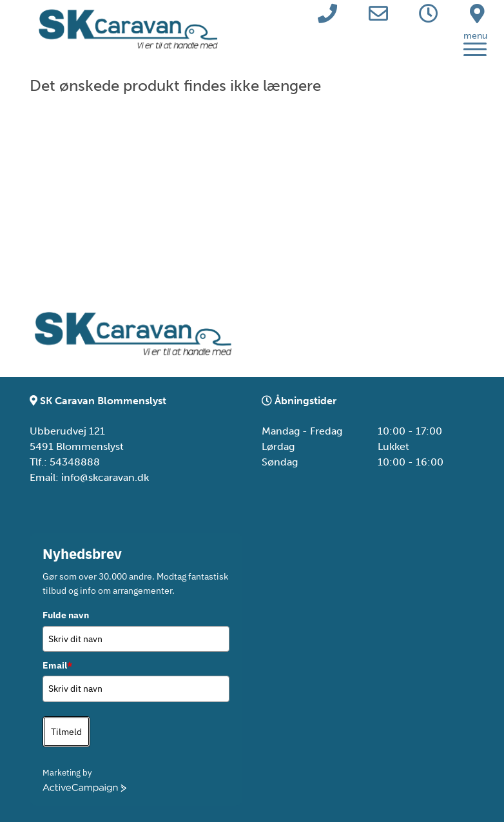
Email (57, 665)
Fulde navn (66, 615)
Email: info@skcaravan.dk (89, 477)
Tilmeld (66, 732)
